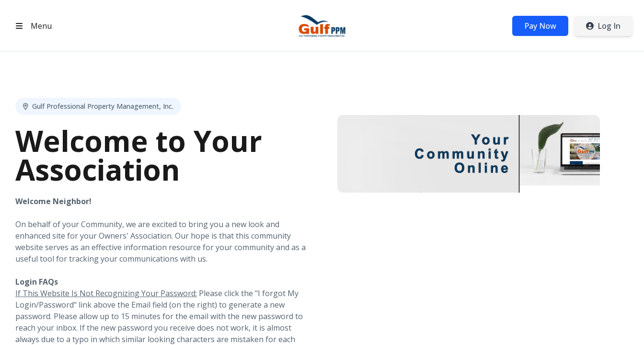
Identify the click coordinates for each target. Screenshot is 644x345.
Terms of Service (602, 325)
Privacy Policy (543, 325)
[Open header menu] (32, 26)
